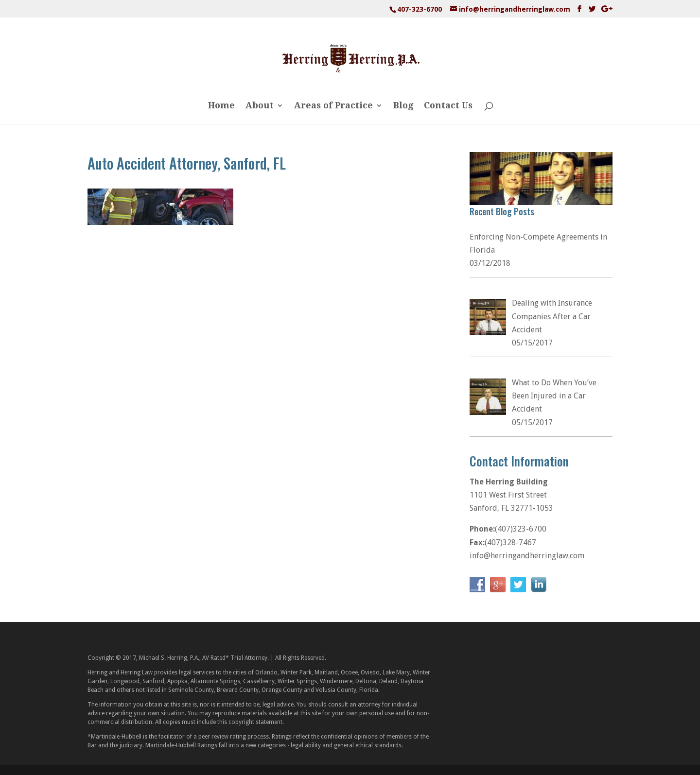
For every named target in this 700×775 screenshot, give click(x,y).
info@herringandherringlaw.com (527, 556)
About (260, 106)
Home (221, 106)
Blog (403, 106)
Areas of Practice (333, 106)
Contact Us (448, 106)
